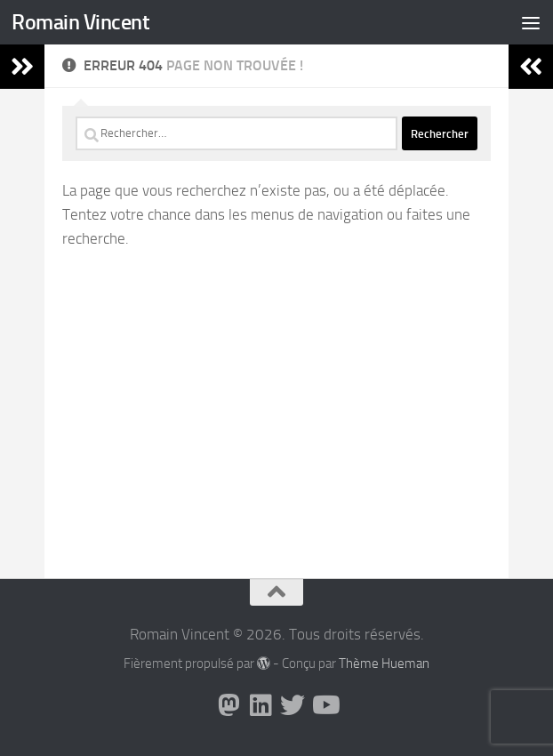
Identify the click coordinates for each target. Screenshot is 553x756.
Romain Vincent (80, 22)
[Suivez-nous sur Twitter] (293, 705)
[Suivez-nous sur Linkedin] (260, 705)
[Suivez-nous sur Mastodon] (228, 705)
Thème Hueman (384, 664)
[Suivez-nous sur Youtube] (325, 705)
